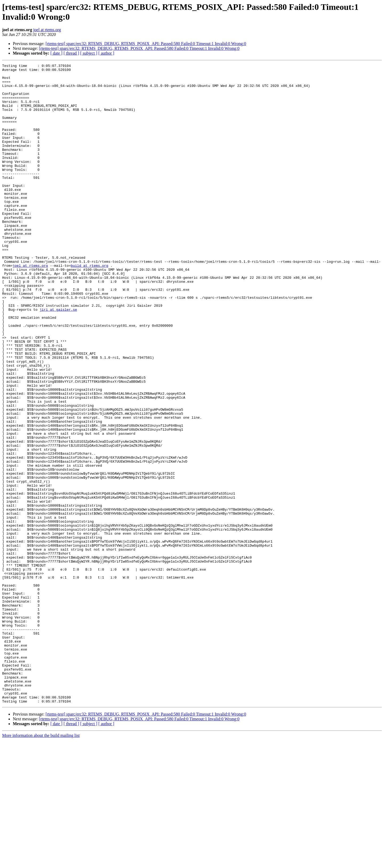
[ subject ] (89, 53)
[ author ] (106, 53)
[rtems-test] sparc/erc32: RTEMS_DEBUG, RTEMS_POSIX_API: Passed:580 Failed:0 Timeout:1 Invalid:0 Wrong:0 (146, 44)
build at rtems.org (89, 306)
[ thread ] (71, 53)
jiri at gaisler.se (58, 359)
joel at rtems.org (47, 30)
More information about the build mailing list (41, 863)
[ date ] (56, 53)
